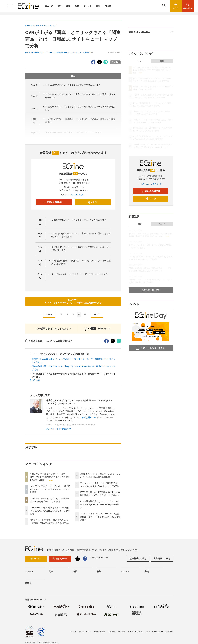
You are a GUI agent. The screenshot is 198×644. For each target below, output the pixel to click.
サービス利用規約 (135, 632)
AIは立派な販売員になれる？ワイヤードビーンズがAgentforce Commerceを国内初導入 (100, 504)
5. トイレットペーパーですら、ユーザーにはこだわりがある (80, 274)
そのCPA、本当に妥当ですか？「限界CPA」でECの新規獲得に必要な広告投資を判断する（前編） (50, 477)
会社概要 (121, 632)
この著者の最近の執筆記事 (59, 429)
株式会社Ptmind (89, 417)
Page (34, 85)
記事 (60, 6)
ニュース (49, 6)
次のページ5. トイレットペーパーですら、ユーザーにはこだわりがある (73, 301)
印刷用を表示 (33, 341)
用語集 (108, 6)
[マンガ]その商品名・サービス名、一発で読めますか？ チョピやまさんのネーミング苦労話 (50, 489)
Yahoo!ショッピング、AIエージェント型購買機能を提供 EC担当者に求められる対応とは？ (100, 517)
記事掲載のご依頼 (138, 558)
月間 (162, 61)
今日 (140, 61)
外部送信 (169, 632)
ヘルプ (73, 632)
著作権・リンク (85, 632)
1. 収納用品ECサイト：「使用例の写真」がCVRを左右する (73, 85)
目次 (95, 76)
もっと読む (35, 380)
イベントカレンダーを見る (150, 348)
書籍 (98, 6)
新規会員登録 (53, 202)
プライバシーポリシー (154, 632)
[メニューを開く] (10, 6)
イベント (87, 6)
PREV (49, 315)
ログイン (92, 202)
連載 (68, 6)
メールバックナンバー (73, 195)
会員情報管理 (100, 632)
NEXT (98, 315)
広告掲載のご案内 (162, 558)
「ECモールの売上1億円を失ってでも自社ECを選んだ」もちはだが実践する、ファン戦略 (50, 511)
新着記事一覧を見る (151, 290)
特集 (77, 6)
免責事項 (111, 632)
